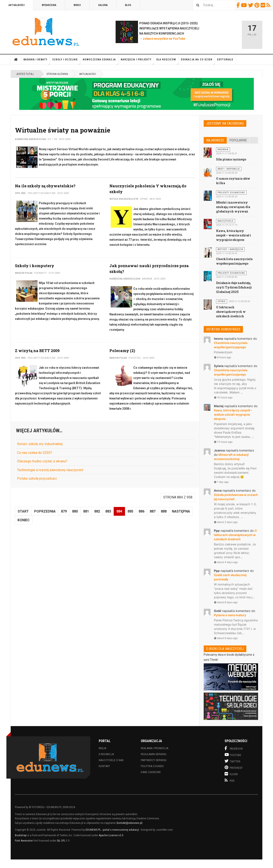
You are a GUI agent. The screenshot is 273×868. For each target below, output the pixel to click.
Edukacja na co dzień (198, 61)
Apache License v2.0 (111, 835)
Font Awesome (24, 841)
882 (97, 511)
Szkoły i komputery (35, 266)
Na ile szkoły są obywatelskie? (45, 186)
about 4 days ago (226, 562)
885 (130, 511)
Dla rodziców (167, 61)
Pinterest (258, 5)
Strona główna (16, 60)
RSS (269, 5)
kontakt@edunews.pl (129, 823)
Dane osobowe (151, 772)
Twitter (251, 5)
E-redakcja (106, 754)
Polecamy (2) (122, 351)
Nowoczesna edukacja (101, 61)
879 (64, 511)
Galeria (103, 5)
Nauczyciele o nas (111, 760)
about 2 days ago (226, 522)
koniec (24, 520)
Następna (181, 511)
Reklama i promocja (155, 748)
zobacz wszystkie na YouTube (164, 39)
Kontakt (104, 766)
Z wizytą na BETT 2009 (37, 351)
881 (86, 511)
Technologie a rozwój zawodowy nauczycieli (50, 470)
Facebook (239, 5)
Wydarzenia (49, 5)
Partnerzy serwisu (154, 760)
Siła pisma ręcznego (231, 159)
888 (164, 511)
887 (153, 511)
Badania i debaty (37, 61)
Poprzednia (45, 511)
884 (119, 511)
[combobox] (214, 5)
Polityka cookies (152, 766)
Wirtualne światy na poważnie (63, 130)
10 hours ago (223, 397)
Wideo (77, 5)
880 (75, 511)
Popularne (238, 140)
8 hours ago (222, 357)
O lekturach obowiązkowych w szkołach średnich (231, 312)
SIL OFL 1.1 (63, 841)
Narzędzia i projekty (137, 61)
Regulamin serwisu (154, 754)
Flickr (264, 5)
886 (142, 511)
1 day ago (221, 482)
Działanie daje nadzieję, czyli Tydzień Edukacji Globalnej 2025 (234, 287)
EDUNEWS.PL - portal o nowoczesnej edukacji (112, 830)
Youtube (245, 5)
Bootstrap (21, 835)
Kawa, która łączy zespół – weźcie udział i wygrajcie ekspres (234, 235)
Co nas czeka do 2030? (35, 453)
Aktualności (17, 5)
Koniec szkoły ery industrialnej (40, 444)
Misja (102, 748)
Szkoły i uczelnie (66, 61)
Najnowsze (215, 140)
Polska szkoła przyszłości (37, 478)
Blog (128, 5)
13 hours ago (223, 442)
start (23, 511)
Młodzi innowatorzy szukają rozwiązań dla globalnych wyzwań (233, 207)
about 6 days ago (226, 602)
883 (108, 511)
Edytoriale (225, 60)
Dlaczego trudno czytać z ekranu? (42, 461)
